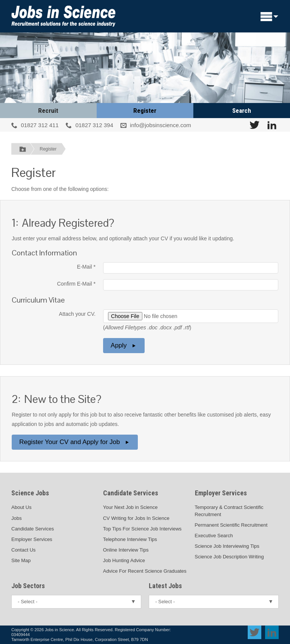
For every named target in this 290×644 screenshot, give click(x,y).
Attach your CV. (77, 314)
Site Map (21, 560)
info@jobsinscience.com (160, 125)
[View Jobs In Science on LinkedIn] (272, 125)
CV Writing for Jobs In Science (136, 518)
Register (145, 111)
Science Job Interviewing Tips (227, 546)
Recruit (48, 111)
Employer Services (32, 539)
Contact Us (23, 550)
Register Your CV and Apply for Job (75, 442)
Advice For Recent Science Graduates (145, 571)
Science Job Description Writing (229, 557)
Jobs (16, 518)
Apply (124, 345)
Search (242, 111)
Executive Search (214, 536)
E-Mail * (86, 267)
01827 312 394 (94, 125)
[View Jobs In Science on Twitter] (255, 125)
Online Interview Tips (126, 550)
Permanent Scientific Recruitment (231, 525)
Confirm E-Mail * (76, 284)
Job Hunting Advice (124, 560)
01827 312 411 (40, 125)
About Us (21, 507)
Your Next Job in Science (130, 507)
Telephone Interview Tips (130, 539)
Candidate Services (33, 529)
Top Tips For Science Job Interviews (142, 529)
